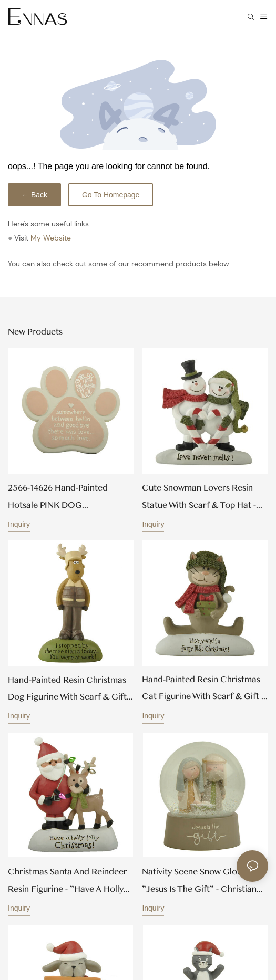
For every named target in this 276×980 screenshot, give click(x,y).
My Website (51, 238)
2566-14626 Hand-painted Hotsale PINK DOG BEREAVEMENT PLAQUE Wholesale (58, 498)
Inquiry (19, 524)
